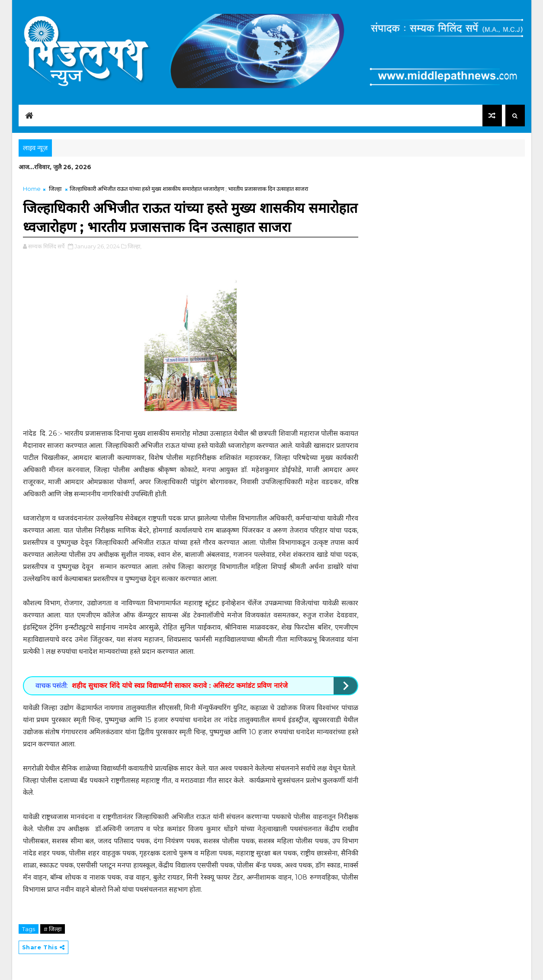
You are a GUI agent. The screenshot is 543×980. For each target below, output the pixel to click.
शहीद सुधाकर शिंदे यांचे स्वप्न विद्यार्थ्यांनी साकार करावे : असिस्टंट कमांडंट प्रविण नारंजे (180, 686)
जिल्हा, (135, 246)
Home (32, 189)
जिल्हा (55, 189)
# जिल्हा (53, 929)
